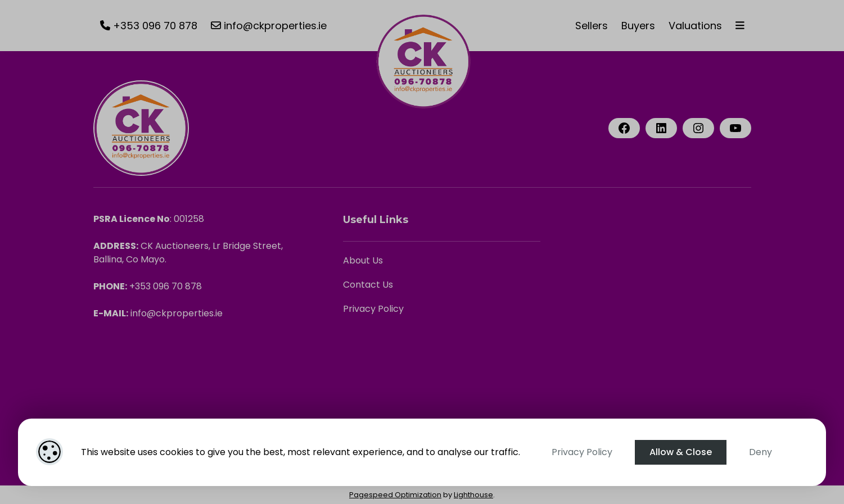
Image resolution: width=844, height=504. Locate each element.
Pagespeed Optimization (395, 495)
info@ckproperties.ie (269, 26)
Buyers (638, 26)
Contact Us (368, 285)
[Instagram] (698, 128)
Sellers (592, 26)
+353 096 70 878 (149, 26)
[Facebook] (624, 128)
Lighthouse (473, 495)
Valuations (695, 26)
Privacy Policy (582, 452)
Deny (760, 452)
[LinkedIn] (661, 128)
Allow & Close (681, 452)
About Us (363, 260)
